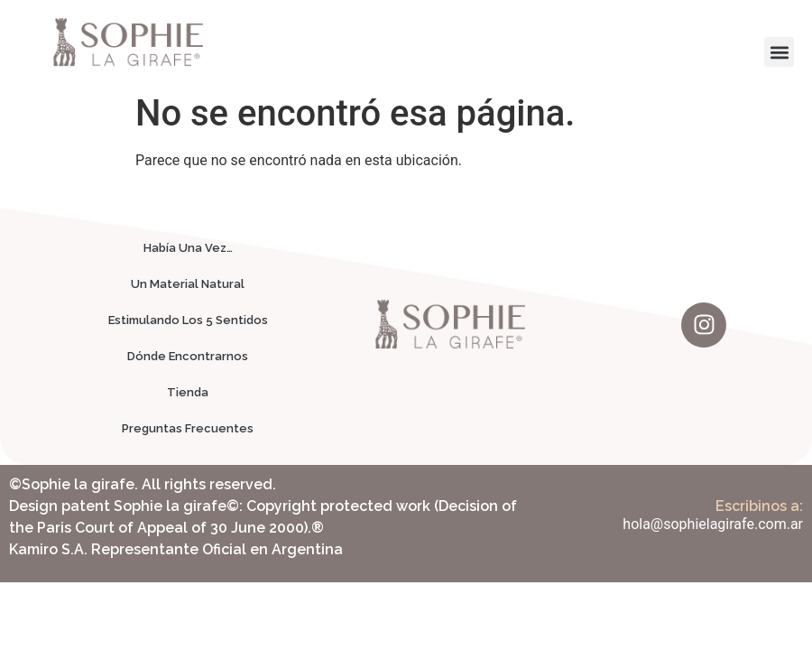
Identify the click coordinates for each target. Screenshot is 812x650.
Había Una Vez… (188, 248)
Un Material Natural (188, 284)
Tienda (188, 392)
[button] (779, 52)
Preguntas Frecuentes (188, 428)
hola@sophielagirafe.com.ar (713, 524)
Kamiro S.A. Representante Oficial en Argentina (176, 549)
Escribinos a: (759, 506)
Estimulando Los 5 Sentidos (188, 320)
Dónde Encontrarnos (188, 356)
